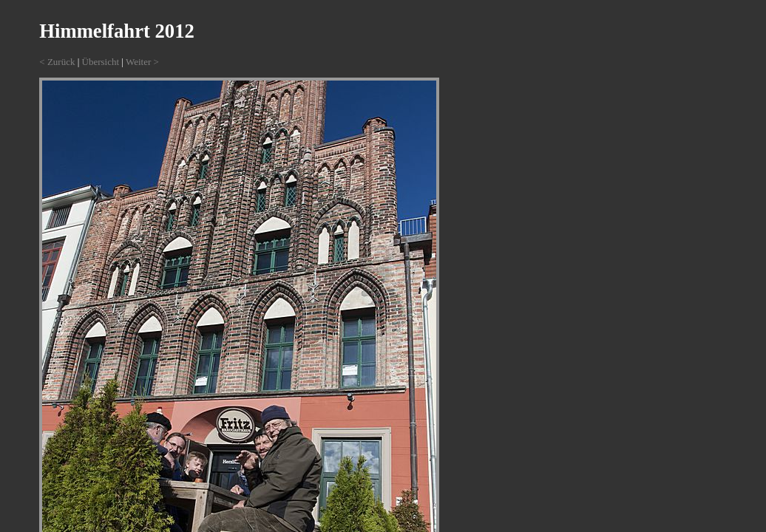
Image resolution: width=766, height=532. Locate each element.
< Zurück (57, 62)
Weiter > (142, 62)
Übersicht (101, 62)
